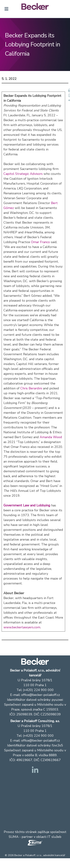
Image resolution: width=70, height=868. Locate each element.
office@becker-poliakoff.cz (41, 695)
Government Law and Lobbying (27, 505)
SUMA (14, 837)
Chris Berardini (31, 388)
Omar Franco (40, 242)
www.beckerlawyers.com (22, 627)
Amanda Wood (51, 437)
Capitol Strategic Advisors (23, 174)
